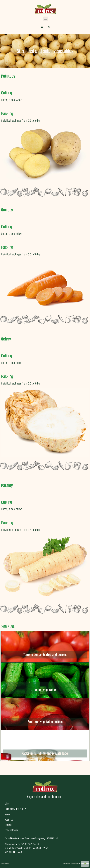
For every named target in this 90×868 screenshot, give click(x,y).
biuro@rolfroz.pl (20, 848)
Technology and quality (16, 809)
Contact (8, 825)
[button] (46, 19)
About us (9, 820)
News (7, 814)
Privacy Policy (11, 830)
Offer (7, 804)
